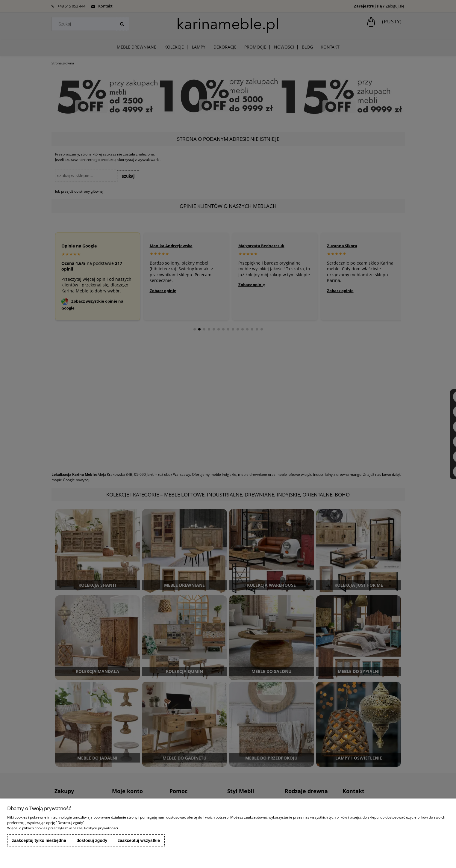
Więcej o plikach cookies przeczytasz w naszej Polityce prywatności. (63, 828)
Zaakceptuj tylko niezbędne (39, 840)
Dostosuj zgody (92, 840)
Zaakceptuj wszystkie (139, 840)
